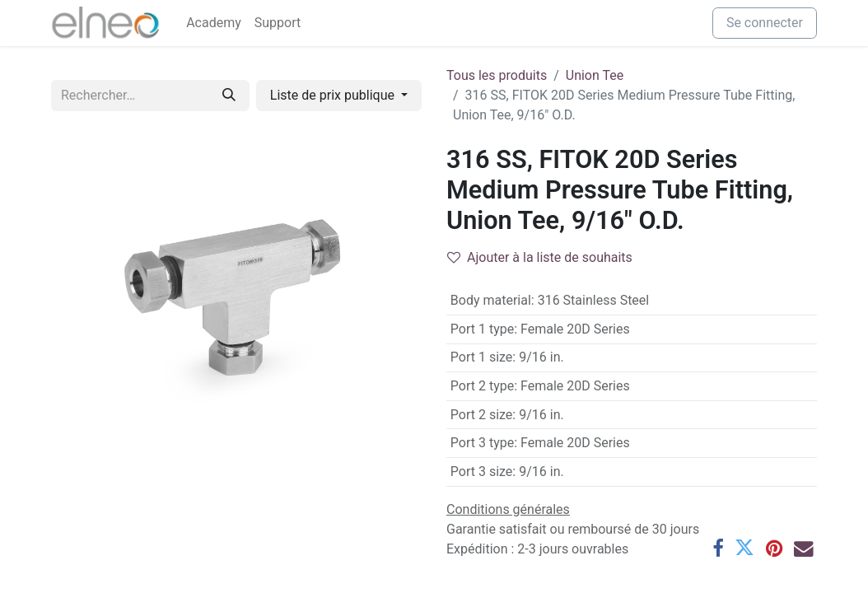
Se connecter (765, 23)
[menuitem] (214, 23)
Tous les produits (497, 75)
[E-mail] (804, 549)
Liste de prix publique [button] (334, 95)
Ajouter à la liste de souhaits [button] (540, 257)
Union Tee (595, 75)
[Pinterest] (774, 549)
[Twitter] (744, 549)
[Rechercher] (229, 96)
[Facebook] (718, 549)
